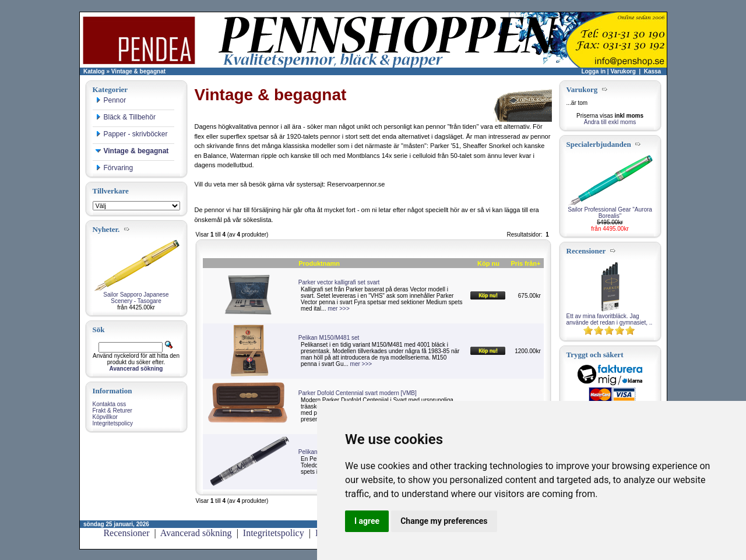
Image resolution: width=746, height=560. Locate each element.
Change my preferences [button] (444, 521)
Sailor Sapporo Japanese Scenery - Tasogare (136, 298)
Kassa (652, 71)
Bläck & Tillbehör (126, 117)
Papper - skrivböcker (132, 134)
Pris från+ (525, 263)
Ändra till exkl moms (610, 122)
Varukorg (623, 71)
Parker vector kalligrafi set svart (339, 282)
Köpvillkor (105, 417)
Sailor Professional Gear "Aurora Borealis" (610, 213)
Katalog (94, 71)
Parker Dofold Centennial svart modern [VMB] (358, 393)
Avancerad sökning (196, 533)
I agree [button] (367, 521)
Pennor (111, 100)
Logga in (593, 71)
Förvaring (115, 168)
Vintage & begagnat (138, 71)
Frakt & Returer (112, 411)
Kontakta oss (110, 404)
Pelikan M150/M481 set (329, 338)
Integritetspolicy (113, 423)
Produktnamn (319, 263)
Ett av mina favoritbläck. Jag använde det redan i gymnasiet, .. (610, 319)
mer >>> (339, 309)
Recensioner (126, 533)
